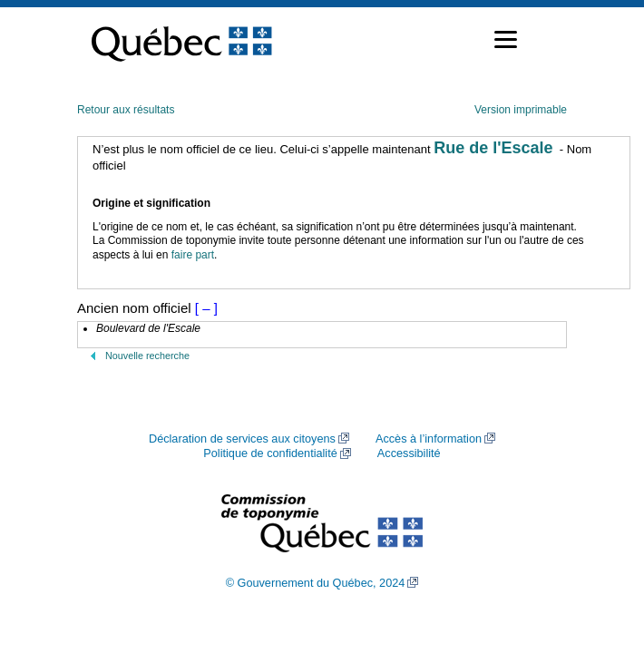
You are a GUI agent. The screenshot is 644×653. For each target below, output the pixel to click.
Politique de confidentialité (270, 453)
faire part (193, 255)
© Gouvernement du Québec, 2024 (316, 583)
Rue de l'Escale (493, 148)
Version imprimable (521, 110)
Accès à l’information (429, 439)
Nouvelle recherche (147, 356)
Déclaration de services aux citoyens (242, 439)
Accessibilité (409, 453)
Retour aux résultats (126, 110)
